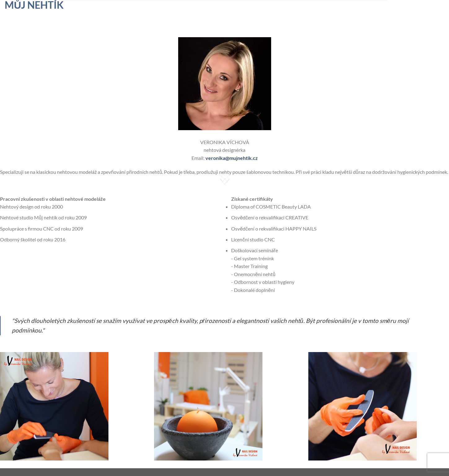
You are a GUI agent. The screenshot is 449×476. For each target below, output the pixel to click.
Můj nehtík (34, 5)
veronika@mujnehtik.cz (232, 158)
